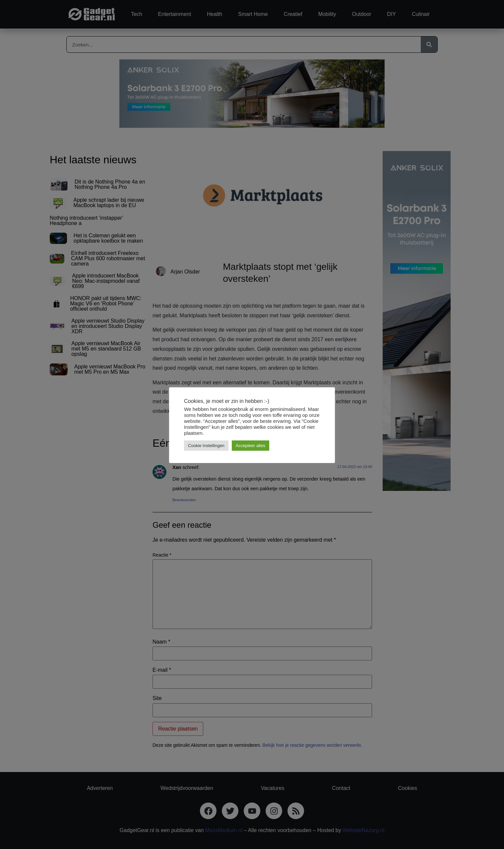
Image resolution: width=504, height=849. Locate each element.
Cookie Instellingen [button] (206, 446)
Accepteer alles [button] (251, 446)
